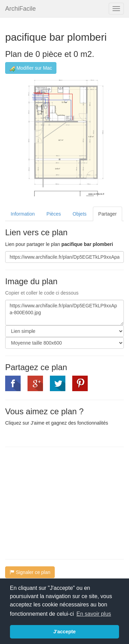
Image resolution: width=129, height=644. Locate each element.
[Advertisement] (63, 502)
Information (23, 214)
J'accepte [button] (64, 632)
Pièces (54, 214)
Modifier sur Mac (31, 68)
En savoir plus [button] (94, 614)
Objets (79, 214)
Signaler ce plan (30, 572)
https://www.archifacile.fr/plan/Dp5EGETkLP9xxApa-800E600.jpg (64, 313)
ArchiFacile (20, 9)
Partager (108, 214)
